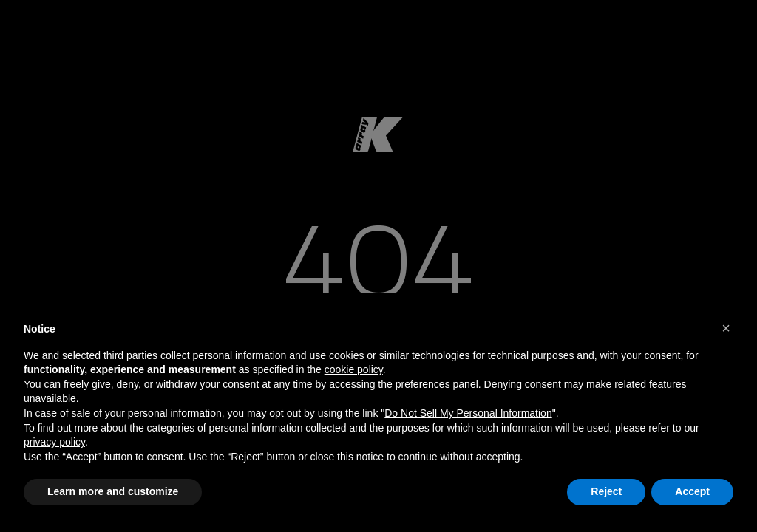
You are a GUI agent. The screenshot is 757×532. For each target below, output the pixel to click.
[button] (726, 328)
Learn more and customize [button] (113, 491)
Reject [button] (606, 491)
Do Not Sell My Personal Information (468, 413)
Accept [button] (692, 491)
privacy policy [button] (54, 442)
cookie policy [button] (354, 369)
